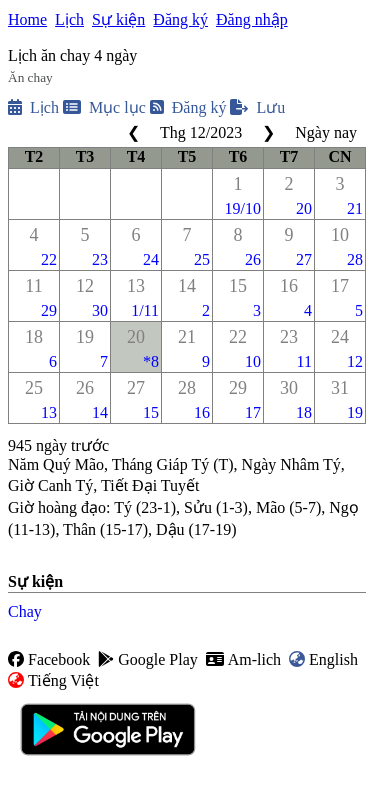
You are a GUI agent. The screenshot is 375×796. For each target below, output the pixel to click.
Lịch (69, 19)
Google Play (148, 659)
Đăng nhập (252, 19)
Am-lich (243, 659)
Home (27, 19)
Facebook (49, 659)
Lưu (257, 107)
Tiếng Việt (53, 680)
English (323, 659)
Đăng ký (180, 19)
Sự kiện (118, 19)
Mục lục (104, 107)
